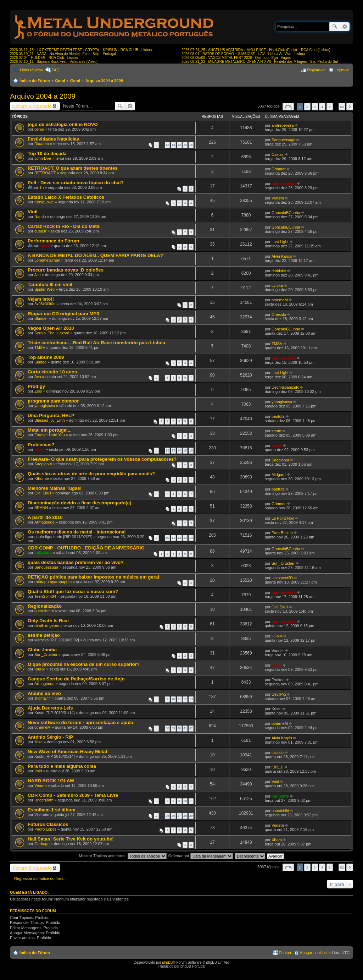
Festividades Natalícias (53, 139)
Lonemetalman (47, 260)
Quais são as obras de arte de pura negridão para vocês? (91, 474)
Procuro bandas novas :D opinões (66, 270)
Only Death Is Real (48, 621)
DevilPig (279, 694)
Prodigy (36, 386)
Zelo (38, 391)
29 (191, 816)
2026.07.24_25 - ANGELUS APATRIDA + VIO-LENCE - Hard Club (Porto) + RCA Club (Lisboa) (256, 50)
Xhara (277, 840)
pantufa (278, 416)
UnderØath (44, 800)
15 (185, 145)
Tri (41, 187)
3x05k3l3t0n (45, 304)
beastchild (280, 811)
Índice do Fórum (35, 81)
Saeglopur (43, 464)
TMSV (40, 347)
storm (277, 431)
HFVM (277, 636)
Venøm (278, 198)
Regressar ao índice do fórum (40, 878)
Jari (38, 275)
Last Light (280, 242)
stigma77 (42, 698)
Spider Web (44, 289)
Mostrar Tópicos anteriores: (123, 856)
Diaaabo (42, 144)
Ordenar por (201, 856)
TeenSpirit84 (45, 596)
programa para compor (53, 401)
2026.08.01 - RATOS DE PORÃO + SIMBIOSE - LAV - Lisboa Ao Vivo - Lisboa (243, 54)
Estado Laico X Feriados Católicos (66, 197)
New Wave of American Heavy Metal (67, 752)
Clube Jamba (42, 650)
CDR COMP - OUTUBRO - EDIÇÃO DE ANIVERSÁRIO (86, 548)
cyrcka (277, 285)
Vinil (33, 212)
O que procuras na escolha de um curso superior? (84, 664)
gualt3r (40, 231)
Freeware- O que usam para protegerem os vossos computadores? (102, 459)
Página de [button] (288, 107)
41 (185, 728)
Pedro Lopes (45, 829)
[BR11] (278, 767)
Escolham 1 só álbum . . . (55, 810)
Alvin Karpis (282, 256)
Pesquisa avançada (345, 27)
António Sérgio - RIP (50, 737)
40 (179, 728)
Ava (38, 377)
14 (179, 145)
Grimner (279, 169)
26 (173, 816)
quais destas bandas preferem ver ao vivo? (76, 562)
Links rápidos (31, 70)
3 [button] (315, 107)
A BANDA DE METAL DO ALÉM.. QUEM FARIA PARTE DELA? (95, 255)
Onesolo (279, 314)
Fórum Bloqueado (32, 106)
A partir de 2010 (45, 517)
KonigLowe (44, 202)
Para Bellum (282, 533)
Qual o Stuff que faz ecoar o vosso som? (73, 592)
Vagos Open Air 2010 (51, 328)
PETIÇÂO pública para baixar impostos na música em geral (93, 577)
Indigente (43, 553)
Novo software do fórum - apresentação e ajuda (80, 722)
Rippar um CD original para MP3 (63, 314)
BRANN (41, 508)
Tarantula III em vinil (50, 284)
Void (38, 771)
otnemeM (280, 300)
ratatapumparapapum (53, 582)
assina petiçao (44, 635)
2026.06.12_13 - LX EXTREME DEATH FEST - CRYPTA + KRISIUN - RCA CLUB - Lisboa (81, 50)
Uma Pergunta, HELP (51, 415)
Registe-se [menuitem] (316, 70)
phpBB (167, 962)
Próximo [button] (350, 107)
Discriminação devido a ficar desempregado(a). (80, 503)
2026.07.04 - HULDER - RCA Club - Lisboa (44, 58)
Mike (38, 742)
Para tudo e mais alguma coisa (62, 766)
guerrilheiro (44, 611)
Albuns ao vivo (44, 693)
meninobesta (284, 184)
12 (167, 145)
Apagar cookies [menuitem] (313, 953)
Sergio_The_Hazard (52, 333)
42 (191, 728)
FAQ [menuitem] (56, 70)
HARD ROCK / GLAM (51, 781)
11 (173, 538)
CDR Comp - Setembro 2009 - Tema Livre (73, 795)
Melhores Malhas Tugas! (55, 488)
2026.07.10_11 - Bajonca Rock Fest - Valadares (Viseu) (54, 62)
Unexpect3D (282, 578)
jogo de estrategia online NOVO (63, 124)
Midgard (279, 475)
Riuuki (40, 669)
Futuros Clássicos (48, 824)
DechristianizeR (285, 387)
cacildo (278, 752)
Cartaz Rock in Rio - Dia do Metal (64, 226)
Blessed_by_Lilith (50, 420)
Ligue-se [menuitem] (342, 70)
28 (185, 816)
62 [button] (342, 107)
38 (167, 728)
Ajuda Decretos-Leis (50, 708)
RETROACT (45, 173)
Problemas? (41, 445)
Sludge (40, 362)
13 (173, 145)
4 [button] (322, 107)
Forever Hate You (50, 435)
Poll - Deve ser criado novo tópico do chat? (76, 183)
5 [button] (330, 107)
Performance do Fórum (53, 241)
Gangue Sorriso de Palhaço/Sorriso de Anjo (76, 679)
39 (173, 728)
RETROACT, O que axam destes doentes (73, 168)
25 (167, 816)
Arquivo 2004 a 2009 (104, 81)
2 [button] (307, 107)
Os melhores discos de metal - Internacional (77, 532)
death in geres (47, 625)
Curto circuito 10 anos (52, 372)
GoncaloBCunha (286, 213)
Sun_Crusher (283, 563)
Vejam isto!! (41, 299)
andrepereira (283, 125)
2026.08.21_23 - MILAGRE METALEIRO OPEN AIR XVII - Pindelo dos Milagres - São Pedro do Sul (260, 62)
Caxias (278, 154)
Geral (60, 81)
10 (167, 538)
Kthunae (42, 478)
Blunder (41, 318)
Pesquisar (335, 27)
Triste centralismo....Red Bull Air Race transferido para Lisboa (96, 343)
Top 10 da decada (47, 154)
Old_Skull (43, 493)
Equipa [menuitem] (285, 953)
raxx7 (44, 246)
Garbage (42, 844)
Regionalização (45, 606)
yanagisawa (45, 406)
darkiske (279, 271)
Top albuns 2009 (46, 357)
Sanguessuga (283, 140)
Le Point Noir (283, 518)
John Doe (43, 158)
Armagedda (44, 522)
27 (179, 816)
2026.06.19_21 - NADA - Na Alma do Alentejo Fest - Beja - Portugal (63, 54)
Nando (40, 217)
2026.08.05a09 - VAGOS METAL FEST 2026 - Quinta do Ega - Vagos (236, 58)
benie (39, 129)
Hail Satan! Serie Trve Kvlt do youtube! (71, 839)
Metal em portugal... (50, 430)
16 (191, 145)
